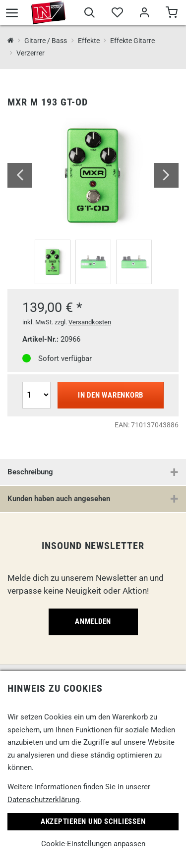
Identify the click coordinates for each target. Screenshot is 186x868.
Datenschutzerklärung (43, 800)
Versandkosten (90, 322)
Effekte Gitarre (132, 41)
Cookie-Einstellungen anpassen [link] (93, 844)
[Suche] (90, 14)
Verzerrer (31, 53)
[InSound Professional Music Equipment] (11, 41)
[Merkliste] (117, 14)
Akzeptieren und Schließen (93, 821)
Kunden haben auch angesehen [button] (59, 499)
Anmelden (93, 621)
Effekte (89, 41)
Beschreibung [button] (30, 472)
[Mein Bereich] (144, 14)
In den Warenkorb (111, 395)
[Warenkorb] (171, 14)
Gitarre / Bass (46, 41)
